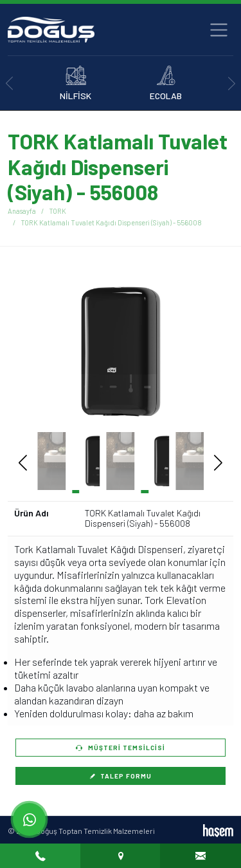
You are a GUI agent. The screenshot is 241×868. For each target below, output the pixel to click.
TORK (58, 211)
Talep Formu (121, 776)
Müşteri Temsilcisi (121, 748)
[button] (199, 352)
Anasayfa (22, 211)
